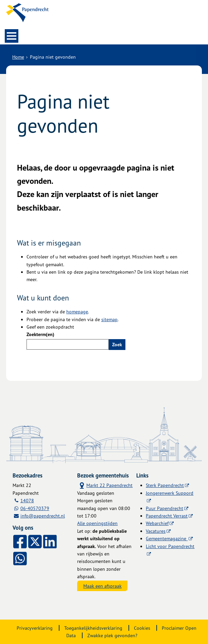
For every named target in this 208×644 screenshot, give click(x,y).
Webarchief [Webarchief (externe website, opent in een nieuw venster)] (157, 523)
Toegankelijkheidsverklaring (93, 628)
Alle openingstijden (97, 523)
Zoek (117, 345)
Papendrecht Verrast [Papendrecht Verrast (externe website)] (167, 516)
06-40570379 (35, 508)
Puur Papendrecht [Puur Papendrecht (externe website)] (164, 508)
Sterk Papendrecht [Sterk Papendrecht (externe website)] (165, 485)
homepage (77, 311)
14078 (27, 500)
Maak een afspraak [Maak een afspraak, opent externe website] (102, 586)
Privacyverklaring (35, 628)
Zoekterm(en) (40, 334)
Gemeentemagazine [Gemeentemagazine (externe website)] (167, 538)
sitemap (109, 319)
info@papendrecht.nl (43, 516)
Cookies (142, 628)
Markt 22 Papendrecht (105, 485)
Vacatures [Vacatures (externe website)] (156, 531)
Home (18, 57)
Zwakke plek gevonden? (112, 635)
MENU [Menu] (12, 36)
